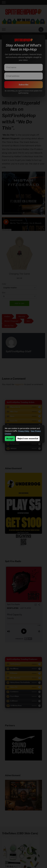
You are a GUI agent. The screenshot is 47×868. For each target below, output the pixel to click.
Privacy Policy (24, 431)
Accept (10, 439)
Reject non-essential (28, 439)
